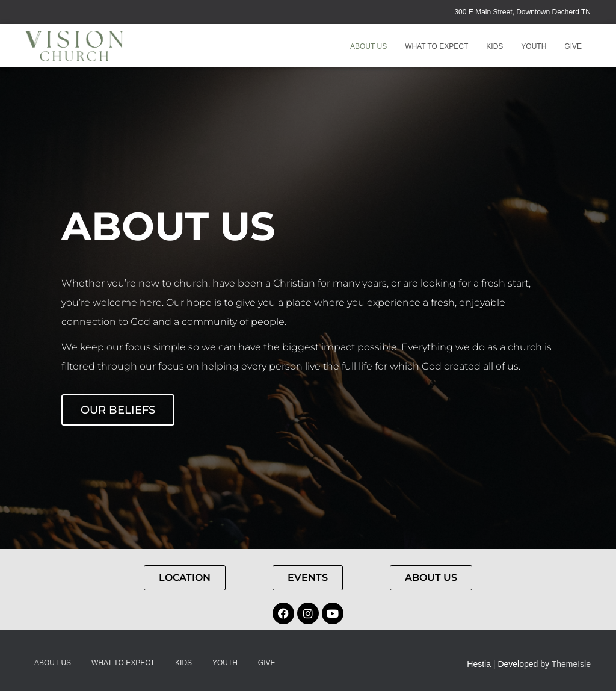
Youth (534, 46)
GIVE (573, 46)
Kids (494, 46)
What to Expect (436, 46)
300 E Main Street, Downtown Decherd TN (522, 12)
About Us (368, 46)
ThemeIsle (571, 664)
